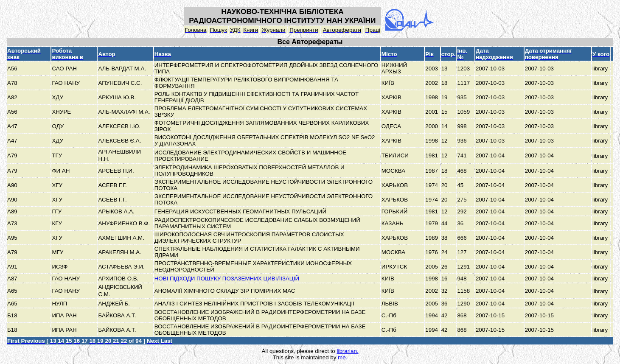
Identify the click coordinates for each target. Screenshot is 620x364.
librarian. (347, 351)
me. (342, 357)
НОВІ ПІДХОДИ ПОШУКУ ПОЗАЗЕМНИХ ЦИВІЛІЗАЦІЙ (227, 279)
